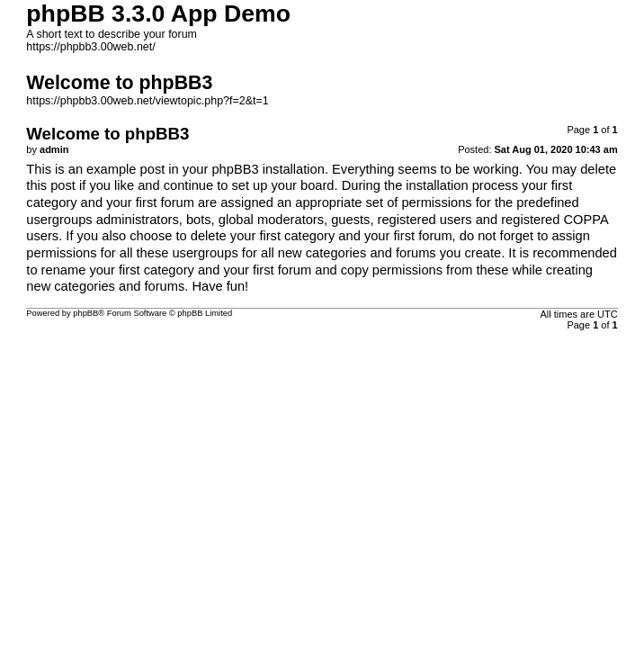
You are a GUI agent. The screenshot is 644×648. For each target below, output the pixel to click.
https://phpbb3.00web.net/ (90, 47)
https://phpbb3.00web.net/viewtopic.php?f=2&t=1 (147, 101)
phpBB (85, 313)
